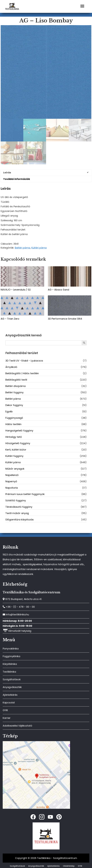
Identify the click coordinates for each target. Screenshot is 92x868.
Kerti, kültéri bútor (16, 450)
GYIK (5, 710)
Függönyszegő (14, 418)
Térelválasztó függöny (19, 507)
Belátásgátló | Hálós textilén (22, 373)
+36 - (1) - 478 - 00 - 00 (19, 607)
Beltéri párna (22, 248)
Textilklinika (9, 672)
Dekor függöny (14, 405)
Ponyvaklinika (11, 649)
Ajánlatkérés (10, 695)
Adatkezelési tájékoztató (17, 726)
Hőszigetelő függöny (18, 443)
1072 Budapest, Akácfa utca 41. (22, 599)
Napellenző (12, 475)
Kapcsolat (9, 703)
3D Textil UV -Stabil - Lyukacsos (24, 361)
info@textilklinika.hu (16, 614)
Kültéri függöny (14, 456)
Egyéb (9, 411)
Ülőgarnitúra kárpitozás (20, 520)
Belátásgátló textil (16, 380)
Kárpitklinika (10, 664)
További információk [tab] (17, 179)
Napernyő (11, 481)
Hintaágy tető (14, 437)
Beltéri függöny (14, 392)
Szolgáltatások (12, 679)
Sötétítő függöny (16, 500)
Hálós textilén (13, 424)
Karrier (7, 718)
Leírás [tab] (7, 173)
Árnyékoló (11, 367)
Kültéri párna (39, 248)
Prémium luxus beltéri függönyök (25, 494)
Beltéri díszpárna (15, 386)
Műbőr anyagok (15, 469)
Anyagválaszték (12, 687)
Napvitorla (12, 488)
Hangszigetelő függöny (19, 431)
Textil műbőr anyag (17, 513)
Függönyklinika (11, 656)
